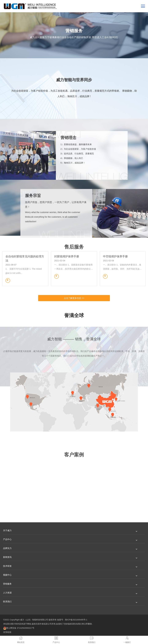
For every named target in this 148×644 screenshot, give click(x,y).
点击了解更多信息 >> (74, 298)
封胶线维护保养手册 (67, 232)
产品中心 (7, 539)
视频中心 (7, 575)
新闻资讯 (7, 557)
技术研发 (7, 566)
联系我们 (7, 602)
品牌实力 (7, 548)
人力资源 (7, 593)
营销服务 (7, 584)
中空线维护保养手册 (115, 232)
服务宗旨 (132, 196)
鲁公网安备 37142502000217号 (19, 628)
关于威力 (7, 530)
